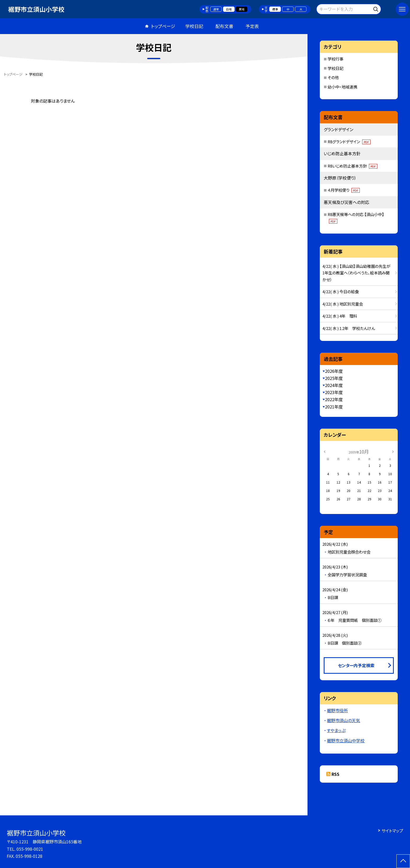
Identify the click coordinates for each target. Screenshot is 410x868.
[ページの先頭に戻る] (403, 861)
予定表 (252, 26)
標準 (275, 9)
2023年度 (334, 392)
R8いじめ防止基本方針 (352, 166)
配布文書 (224, 26)
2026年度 (334, 371)
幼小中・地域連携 (342, 87)
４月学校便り (344, 190)
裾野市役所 (337, 710)
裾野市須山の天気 (343, 720)
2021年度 (334, 407)
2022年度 (334, 399)
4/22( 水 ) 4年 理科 (340, 316)
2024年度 (334, 385)
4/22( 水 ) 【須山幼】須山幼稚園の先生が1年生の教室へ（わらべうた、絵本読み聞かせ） (356, 273)
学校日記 (194, 26)
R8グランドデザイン (349, 142)
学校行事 (335, 59)
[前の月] (324, 451)
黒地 (242, 9)
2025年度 (334, 378)
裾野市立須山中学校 (346, 740)
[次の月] (393, 451)
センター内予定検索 (356, 665)
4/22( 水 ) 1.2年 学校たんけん (349, 328)
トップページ (163, 26)
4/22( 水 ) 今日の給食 (341, 292)
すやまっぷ (336, 730)
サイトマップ (392, 831)
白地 (229, 9)
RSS (335, 774)
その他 (333, 77)
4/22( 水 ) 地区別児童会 (343, 304)
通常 (216, 9)
